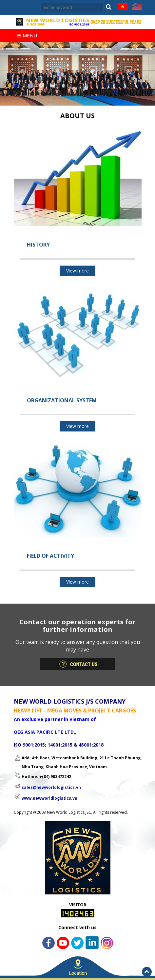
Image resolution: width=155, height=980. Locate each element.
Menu (27, 35)
